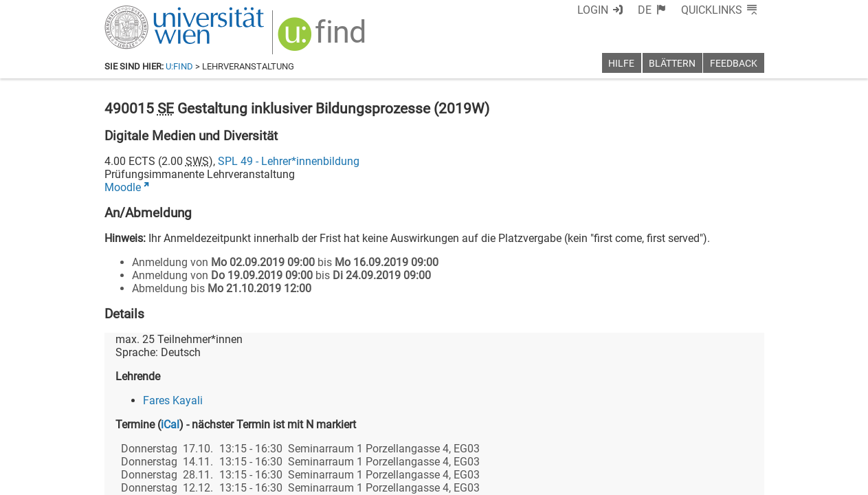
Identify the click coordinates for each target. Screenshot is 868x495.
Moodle (123, 187)
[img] (323, 39)
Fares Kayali (173, 400)
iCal (170, 425)
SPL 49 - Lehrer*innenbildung (289, 161)
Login (593, 10)
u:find (179, 66)
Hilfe (621, 64)
